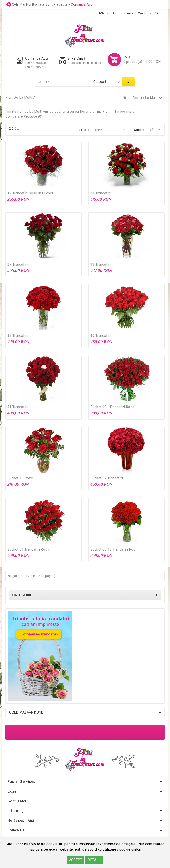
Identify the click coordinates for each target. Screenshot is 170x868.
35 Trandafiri (17, 336)
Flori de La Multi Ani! (149, 98)
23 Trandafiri (100, 193)
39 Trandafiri (100, 336)
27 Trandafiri (17, 264)
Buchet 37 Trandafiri (107, 478)
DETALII (94, 860)
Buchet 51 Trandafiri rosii (28, 549)
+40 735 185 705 (36, 67)
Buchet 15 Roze (20, 478)
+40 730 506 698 (36, 63)
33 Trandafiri (100, 264)
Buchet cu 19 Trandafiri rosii (114, 549)
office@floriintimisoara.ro (84, 63)
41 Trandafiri (17, 407)
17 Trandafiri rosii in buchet (30, 193)
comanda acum (83, 4)
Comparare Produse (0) (24, 116)
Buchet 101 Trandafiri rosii (112, 407)
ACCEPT (76, 860)
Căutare (128, 82)
